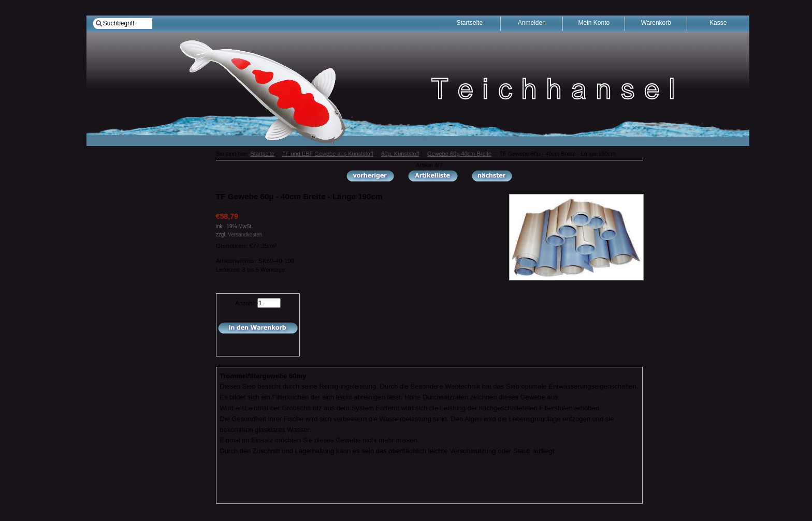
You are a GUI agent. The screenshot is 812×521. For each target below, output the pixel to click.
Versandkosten (245, 235)
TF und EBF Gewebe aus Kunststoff (328, 154)
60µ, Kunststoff (400, 154)
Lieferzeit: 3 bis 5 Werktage (250, 270)
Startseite (262, 154)
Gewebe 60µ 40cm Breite (459, 154)
